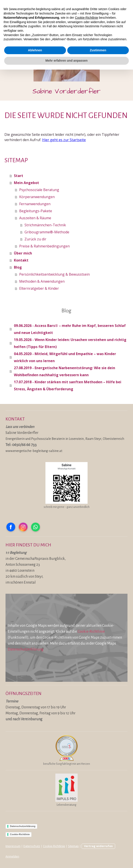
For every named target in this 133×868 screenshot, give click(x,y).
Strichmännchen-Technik (45, 225)
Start (19, 176)
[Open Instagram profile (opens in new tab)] (23, 527)
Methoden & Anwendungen (42, 281)
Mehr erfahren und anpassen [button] (66, 859)
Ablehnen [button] (35, 849)
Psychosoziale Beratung (39, 190)
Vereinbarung (32, 719)
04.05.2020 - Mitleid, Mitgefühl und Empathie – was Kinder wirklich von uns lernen (65, 357)
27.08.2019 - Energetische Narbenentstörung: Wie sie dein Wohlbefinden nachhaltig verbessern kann (65, 371)
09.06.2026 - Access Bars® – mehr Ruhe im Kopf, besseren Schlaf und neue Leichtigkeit (70, 329)
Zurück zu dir (35, 239)
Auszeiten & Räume (35, 218)
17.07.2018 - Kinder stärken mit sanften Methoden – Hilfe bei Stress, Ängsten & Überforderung (68, 385)
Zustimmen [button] (98, 849)
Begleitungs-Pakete (36, 211)
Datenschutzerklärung (26, 649)
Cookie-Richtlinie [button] (87, 816)
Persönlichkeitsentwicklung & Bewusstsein (54, 274)
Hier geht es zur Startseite (64, 140)
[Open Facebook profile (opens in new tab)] (11, 527)
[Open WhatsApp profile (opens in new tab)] (36, 527)
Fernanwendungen (35, 204)
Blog (18, 267)
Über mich (23, 253)
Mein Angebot (26, 183)
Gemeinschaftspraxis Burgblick (40, 559)
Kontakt (21, 260)
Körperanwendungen (37, 197)
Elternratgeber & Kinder (39, 288)
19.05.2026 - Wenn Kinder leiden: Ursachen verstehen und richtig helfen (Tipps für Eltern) (70, 343)
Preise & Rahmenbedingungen (44, 246)
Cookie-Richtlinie (91, 632)
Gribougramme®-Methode (47, 232)
